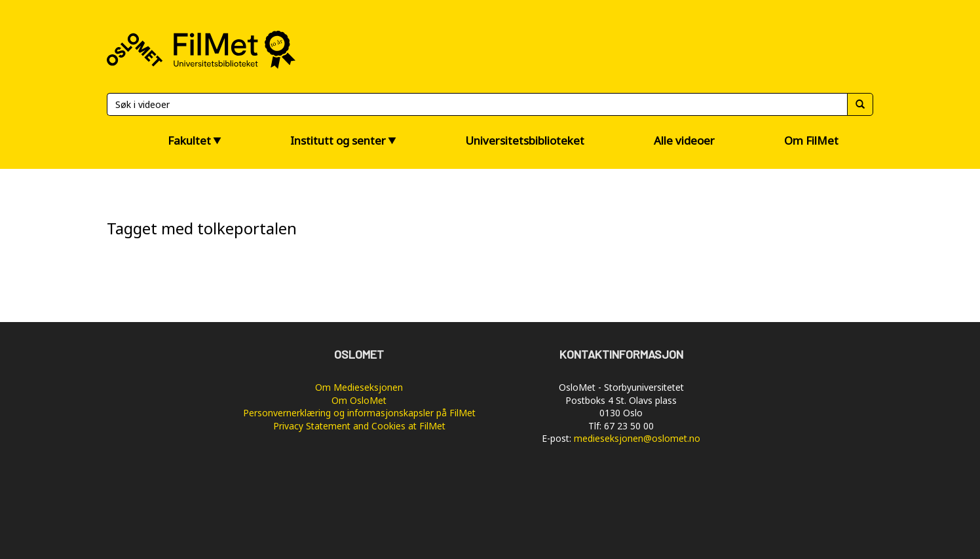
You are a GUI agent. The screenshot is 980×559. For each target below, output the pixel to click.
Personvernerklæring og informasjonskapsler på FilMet (359, 413)
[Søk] (477, 104)
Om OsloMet (359, 400)
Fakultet (189, 140)
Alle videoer (684, 140)
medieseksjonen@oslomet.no (637, 438)
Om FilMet (811, 140)
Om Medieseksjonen (359, 387)
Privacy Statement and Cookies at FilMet (359, 426)
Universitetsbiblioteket (525, 140)
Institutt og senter (338, 140)
